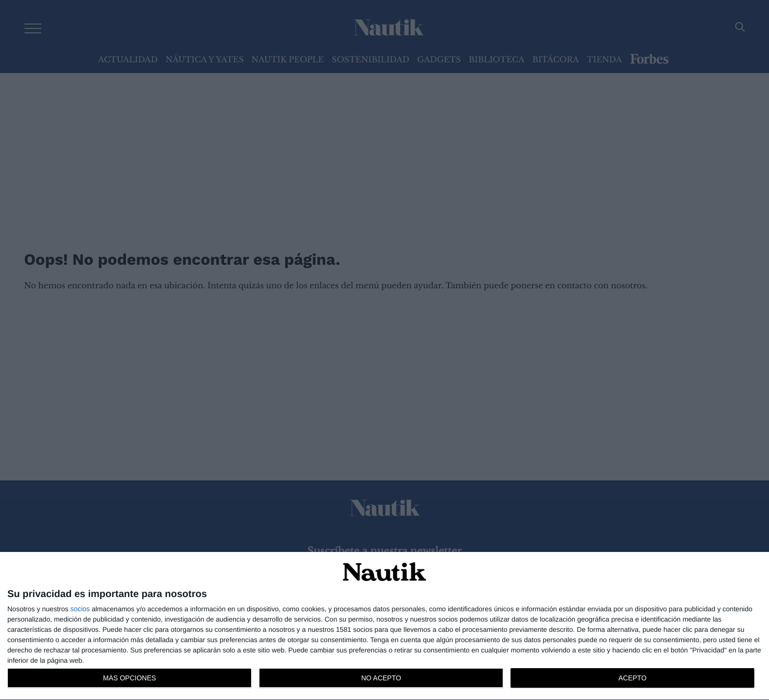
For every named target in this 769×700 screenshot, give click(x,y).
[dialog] (384, 626)
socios (80, 609)
